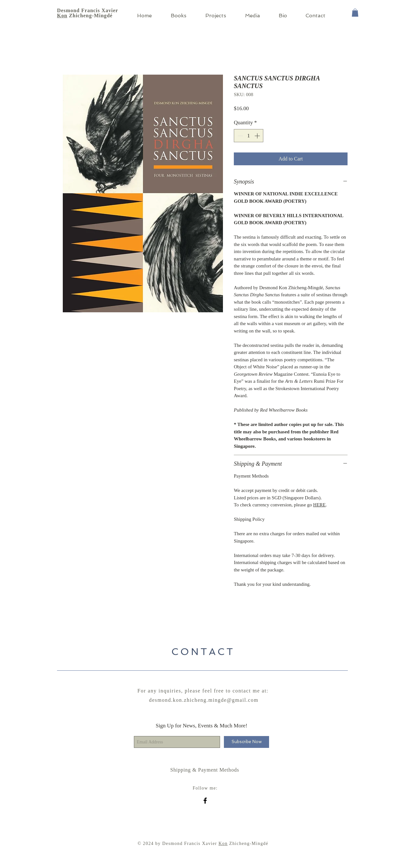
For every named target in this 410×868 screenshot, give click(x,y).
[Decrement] (240, 136)
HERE (320, 505)
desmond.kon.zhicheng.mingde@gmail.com (204, 700)
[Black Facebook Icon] (205, 801)
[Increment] (258, 136)
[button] (355, 13)
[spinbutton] (249, 136)
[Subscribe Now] (246, 742)
